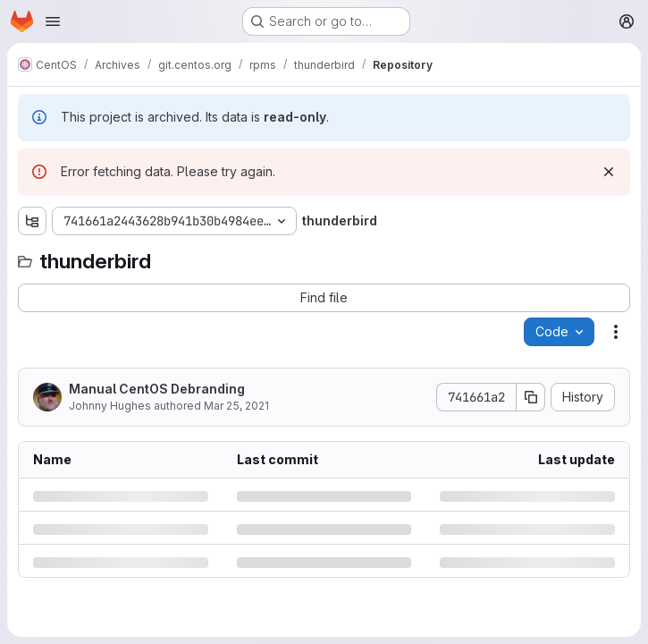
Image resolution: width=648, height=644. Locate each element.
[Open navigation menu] (53, 21)
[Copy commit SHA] (531, 397)
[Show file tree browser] (32, 221)
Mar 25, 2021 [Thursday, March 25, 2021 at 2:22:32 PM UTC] (236, 406)
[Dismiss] (609, 172)
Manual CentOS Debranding (157, 389)
